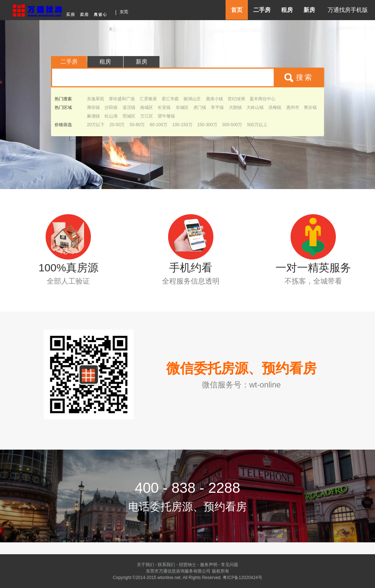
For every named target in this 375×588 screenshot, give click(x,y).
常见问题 (230, 565)
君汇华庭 (170, 99)
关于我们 (145, 565)
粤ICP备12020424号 (242, 578)
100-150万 (182, 125)
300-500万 (232, 125)
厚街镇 (93, 107)
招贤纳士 (187, 565)
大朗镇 (235, 107)
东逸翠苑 (96, 99)
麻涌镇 (93, 116)
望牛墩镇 (166, 116)
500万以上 (257, 125)
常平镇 (217, 107)
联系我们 (166, 565)
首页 (237, 10)
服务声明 (209, 565)
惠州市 (293, 107)
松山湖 (111, 116)
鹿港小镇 (214, 99)
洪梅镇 (275, 107)
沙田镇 (111, 107)
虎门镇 (200, 107)
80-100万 (159, 125)
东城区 (182, 107)
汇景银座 (148, 99)
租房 (287, 10)
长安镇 (164, 107)
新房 (309, 10)
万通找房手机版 (348, 10)
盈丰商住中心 (263, 99)
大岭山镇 (255, 107)
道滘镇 (129, 107)
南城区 (147, 107)
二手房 (262, 10)
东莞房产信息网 (62, 10)
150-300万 (207, 125)
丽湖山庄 (192, 99)
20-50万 (117, 125)
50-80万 (137, 125)
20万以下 (96, 125)
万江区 (147, 116)
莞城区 (129, 116)
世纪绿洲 (236, 99)
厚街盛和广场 (122, 99)
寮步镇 (310, 107)
